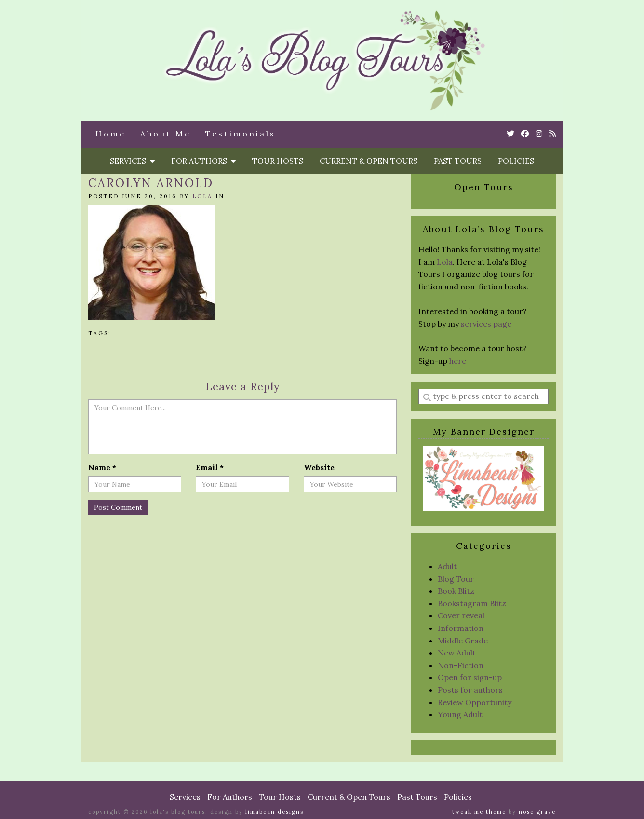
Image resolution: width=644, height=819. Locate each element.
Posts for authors (470, 690)
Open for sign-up (470, 677)
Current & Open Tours (369, 161)
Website (319, 467)
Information (461, 628)
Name (102, 467)
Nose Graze (537, 812)
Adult (447, 566)
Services (132, 161)
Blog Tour (456, 579)
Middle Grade (463, 641)
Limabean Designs (275, 812)
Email (210, 467)
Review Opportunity (475, 702)
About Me (166, 134)
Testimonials (241, 134)
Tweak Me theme (479, 812)
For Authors (203, 161)
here (458, 361)
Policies (516, 161)
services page (486, 324)
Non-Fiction (461, 665)
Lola (202, 196)
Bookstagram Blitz (472, 603)
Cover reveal (461, 615)
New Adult (457, 653)
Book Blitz (456, 591)
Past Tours (458, 161)
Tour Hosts (278, 161)
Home (111, 134)
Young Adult (460, 714)
